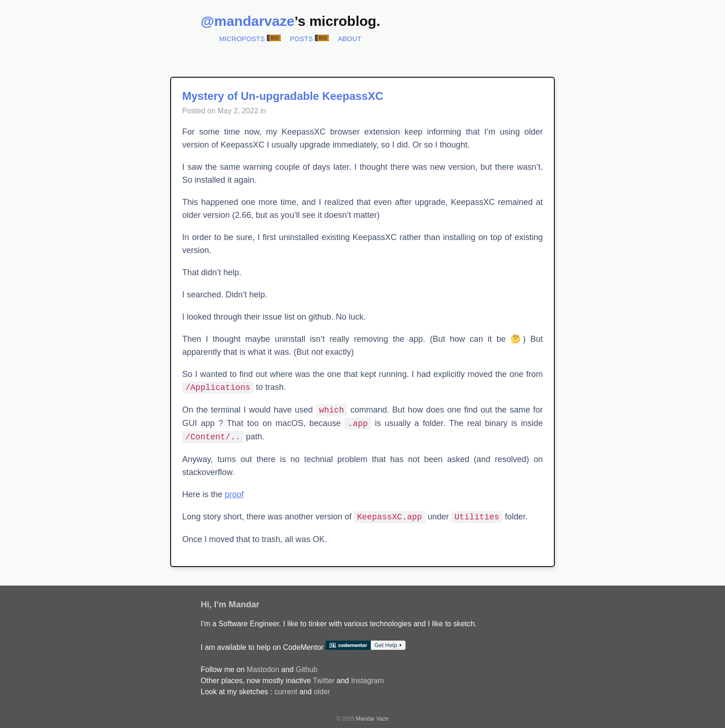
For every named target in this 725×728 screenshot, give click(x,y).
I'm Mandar (237, 604)
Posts (301, 39)
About (350, 39)
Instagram (367, 681)
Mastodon (263, 669)
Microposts (242, 39)
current (286, 692)
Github (306, 669)
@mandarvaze (248, 21)
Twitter (323, 681)
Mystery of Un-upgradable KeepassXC (283, 96)
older (322, 692)
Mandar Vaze (372, 719)
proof (234, 494)
